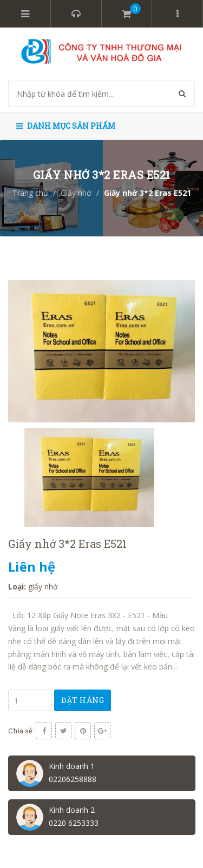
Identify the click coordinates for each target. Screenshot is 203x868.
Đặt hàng (83, 700)
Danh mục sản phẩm (66, 126)
